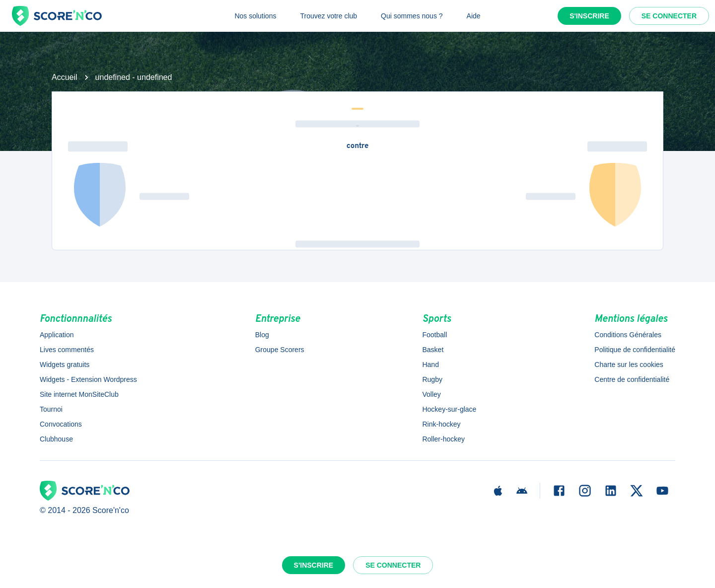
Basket (433, 350)
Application (57, 335)
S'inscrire (589, 16)
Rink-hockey (441, 424)
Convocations (61, 424)
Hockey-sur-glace (449, 409)
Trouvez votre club (328, 16)
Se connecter (669, 16)
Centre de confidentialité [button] (632, 379)
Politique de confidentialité (635, 350)
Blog (262, 335)
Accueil (65, 77)
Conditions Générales (628, 335)
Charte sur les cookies (629, 365)
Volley (431, 394)
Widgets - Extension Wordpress (88, 379)
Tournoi (51, 409)
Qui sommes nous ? (412, 16)
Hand (430, 365)
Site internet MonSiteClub (79, 394)
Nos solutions (255, 16)
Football (434, 335)
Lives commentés (67, 350)
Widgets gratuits (65, 365)
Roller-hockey (443, 439)
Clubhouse (56, 439)
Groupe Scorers (280, 350)
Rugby (432, 379)
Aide (474, 16)
